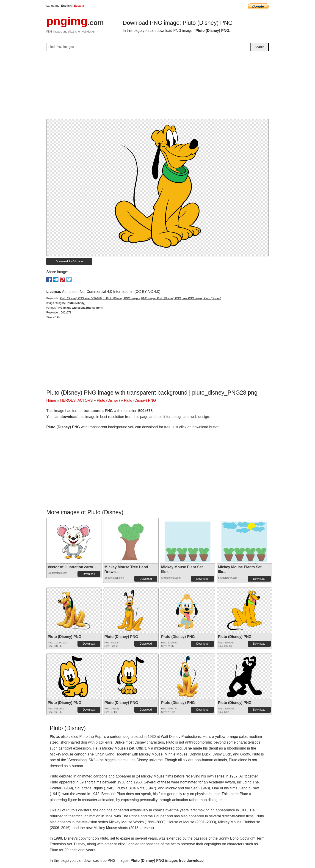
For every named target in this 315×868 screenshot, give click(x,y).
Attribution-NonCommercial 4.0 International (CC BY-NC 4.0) (111, 292)
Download (89, 574)
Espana (79, 6)
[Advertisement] (157, 87)
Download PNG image (69, 261)
